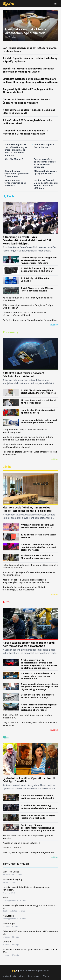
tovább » (54, 325)
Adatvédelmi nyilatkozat (14, 976)
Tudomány (10, 332)
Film (6, 737)
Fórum (46, 976)
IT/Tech (8, 196)
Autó (6, 602)
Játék (7, 467)
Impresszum (34, 976)
